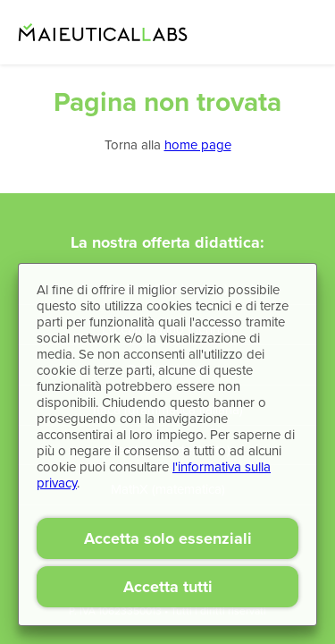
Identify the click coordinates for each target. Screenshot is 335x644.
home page (198, 145)
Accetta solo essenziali (168, 538)
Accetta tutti (168, 587)
